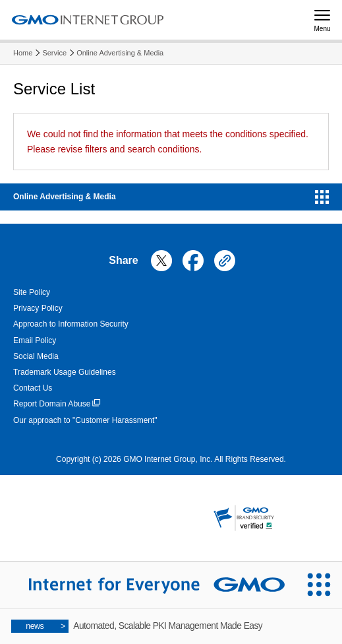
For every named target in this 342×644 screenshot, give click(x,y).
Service (54, 53)
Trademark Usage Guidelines (65, 372)
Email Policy (35, 340)
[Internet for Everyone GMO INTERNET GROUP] (148, 585)
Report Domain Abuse (57, 404)
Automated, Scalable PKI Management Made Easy (137, 626)
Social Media (36, 356)
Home (23, 53)
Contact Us (33, 388)
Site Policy (32, 292)
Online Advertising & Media (120, 53)
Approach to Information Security (71, 324)
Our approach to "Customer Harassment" (85, 420)
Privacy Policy (38, 308)
